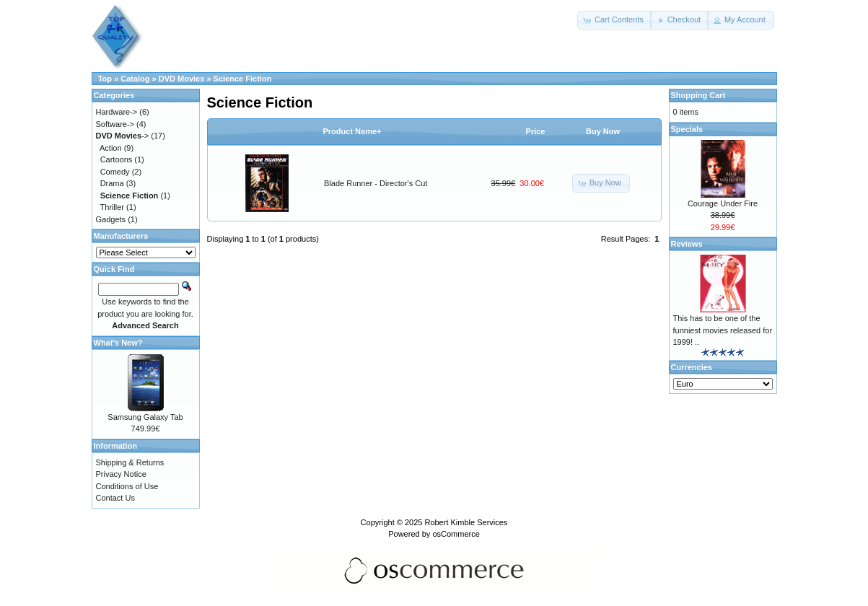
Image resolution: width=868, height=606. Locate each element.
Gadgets (111, 219)
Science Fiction (243, 79)
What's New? (118, 343)
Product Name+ (352, 131)
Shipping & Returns (130, 462)
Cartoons (117, 159)
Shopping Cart (698, 95)
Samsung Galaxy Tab (145, 417)
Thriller (112, 207)
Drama (112, 183)
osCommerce (456, 534)
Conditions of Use (127, 486)
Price (536, 131)
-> (123, 136)
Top (105, 79)
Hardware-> (117, 112)
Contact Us (115, 498)
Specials (687, 129)
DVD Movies (182, 79)
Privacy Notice (121, 474)
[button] (615, 20)
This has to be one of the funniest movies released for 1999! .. (723, 330)
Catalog (135, 79)
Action (111, 148)
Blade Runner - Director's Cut (376, 183)
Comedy (115, 172)
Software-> (115, 124)
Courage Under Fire (723, 203)
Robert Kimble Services (466, 522)
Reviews (687, 244)
